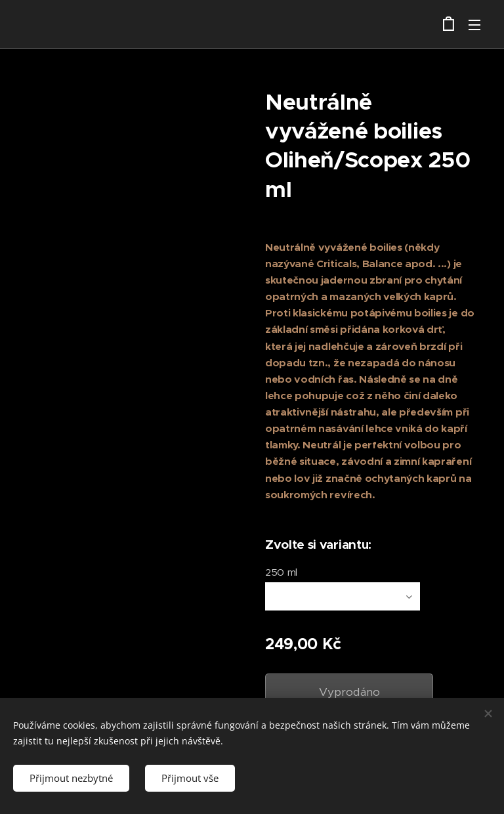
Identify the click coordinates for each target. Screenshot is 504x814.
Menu (474, 25)
